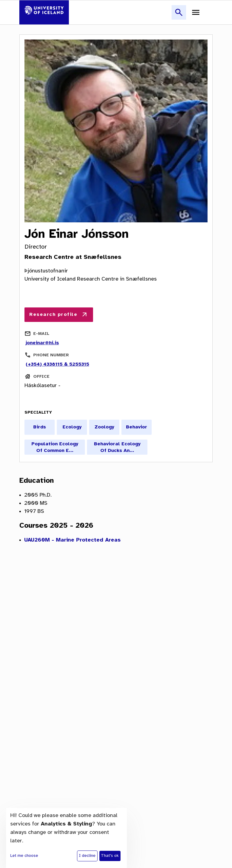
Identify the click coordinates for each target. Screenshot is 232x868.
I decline (87, 856)
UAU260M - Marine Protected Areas (72, 540)
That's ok (110, 856)
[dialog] (66, 838)
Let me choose (24, 856)
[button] (179, 16)
